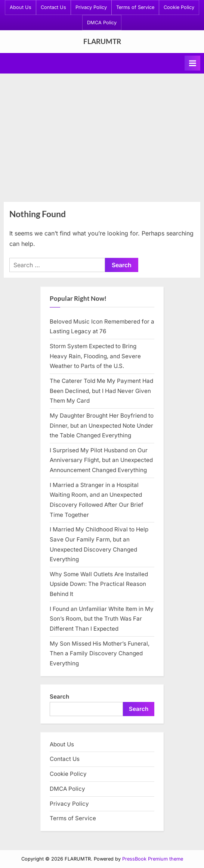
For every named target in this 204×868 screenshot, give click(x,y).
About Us (21, 7)
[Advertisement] (102, 137)
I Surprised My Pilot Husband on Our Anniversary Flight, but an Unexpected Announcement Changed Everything (101, 460)
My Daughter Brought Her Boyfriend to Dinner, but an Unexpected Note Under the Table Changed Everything (102, 425)
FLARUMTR (102, 41)
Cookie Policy (179, 7)
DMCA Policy (102, 23)
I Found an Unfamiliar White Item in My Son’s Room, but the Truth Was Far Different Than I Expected (102, 619)
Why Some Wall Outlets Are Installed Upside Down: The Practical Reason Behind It (99, 584)
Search (59, 697)
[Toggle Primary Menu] (192, 63)
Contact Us (53, 7)
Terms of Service (135, 7)
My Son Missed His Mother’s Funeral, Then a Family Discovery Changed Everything (100, 653)
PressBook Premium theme (153, 859)
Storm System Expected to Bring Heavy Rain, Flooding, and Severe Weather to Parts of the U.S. (95, 356)
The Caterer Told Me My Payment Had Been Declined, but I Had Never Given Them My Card (101, 391)
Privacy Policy (91, 7)
